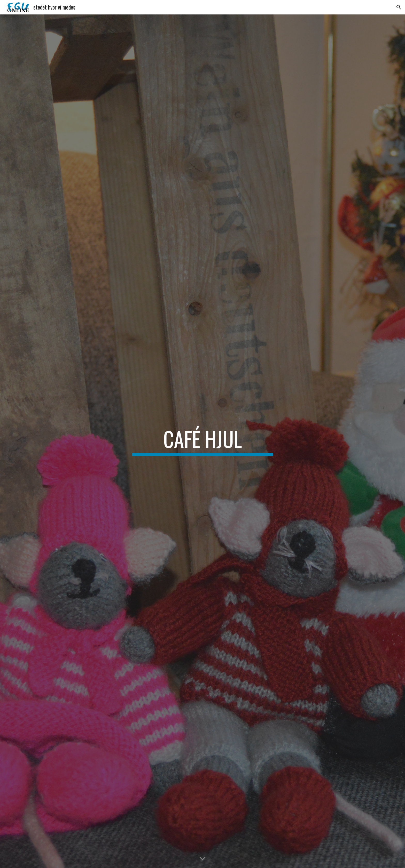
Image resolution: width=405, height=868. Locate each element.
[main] (202, 441)
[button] (399, 7)
